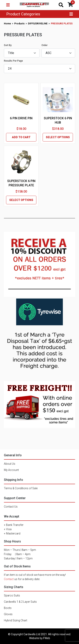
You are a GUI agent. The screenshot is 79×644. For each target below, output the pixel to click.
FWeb (47, 638)
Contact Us (11, 507)
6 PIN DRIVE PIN (21, 118)
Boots (8, 608)
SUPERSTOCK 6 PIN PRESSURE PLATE (21, 183)
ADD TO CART (21, 137)
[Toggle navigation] (8, 5)
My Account (11, 470)
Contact (9, 579)
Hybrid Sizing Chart (16, 620)
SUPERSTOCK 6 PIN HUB (58, 120)
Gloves (8, 614)
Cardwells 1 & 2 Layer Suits (20, 602)
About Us (10, 464)
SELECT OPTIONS (58, 137)
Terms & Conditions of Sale (21, 488)
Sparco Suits (12, 595)
